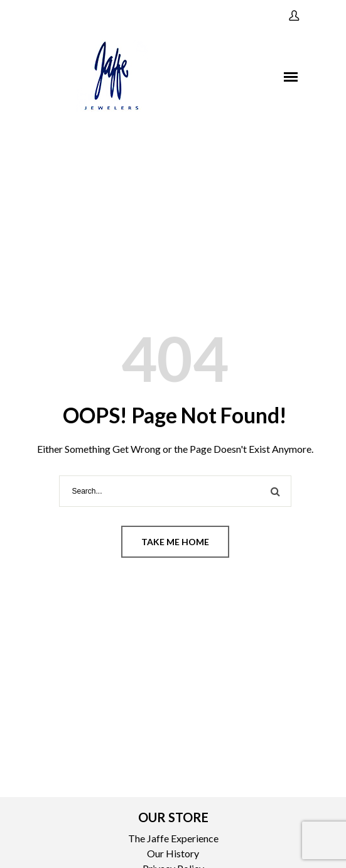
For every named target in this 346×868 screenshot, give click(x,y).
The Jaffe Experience (173, 838)
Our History (173, 853)
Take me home (175, 542)
